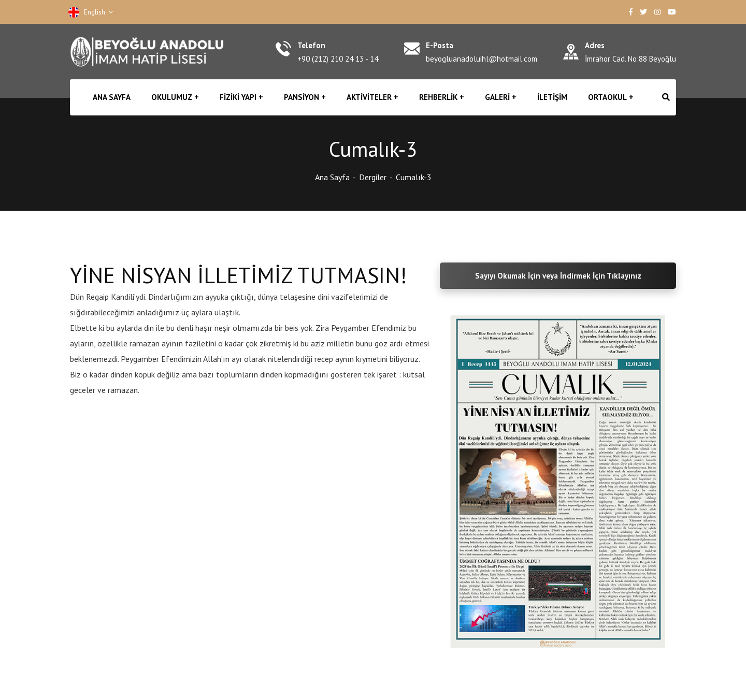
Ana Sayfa (332, 177)
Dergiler (373, 177)
